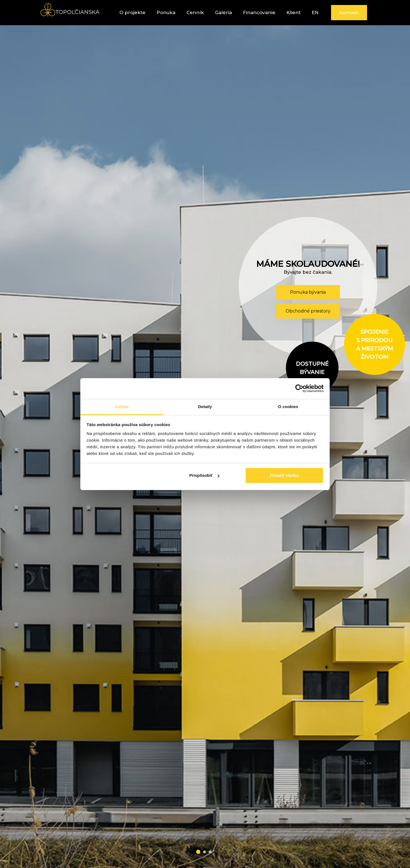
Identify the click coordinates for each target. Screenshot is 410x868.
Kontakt (349, 12)
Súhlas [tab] (122, 407)
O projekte (132, 12)
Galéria (223, 12)
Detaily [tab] (205, 407)
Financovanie (259, 12)
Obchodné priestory (308, 311)
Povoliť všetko (284, 475)
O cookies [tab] (288, 407)
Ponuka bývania (308, 292)
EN (315, 12)
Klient (294, 12)
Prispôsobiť (204, 475)
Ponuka (166, 12)
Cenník (195, 12)
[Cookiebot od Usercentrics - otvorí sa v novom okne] (299, 388)
